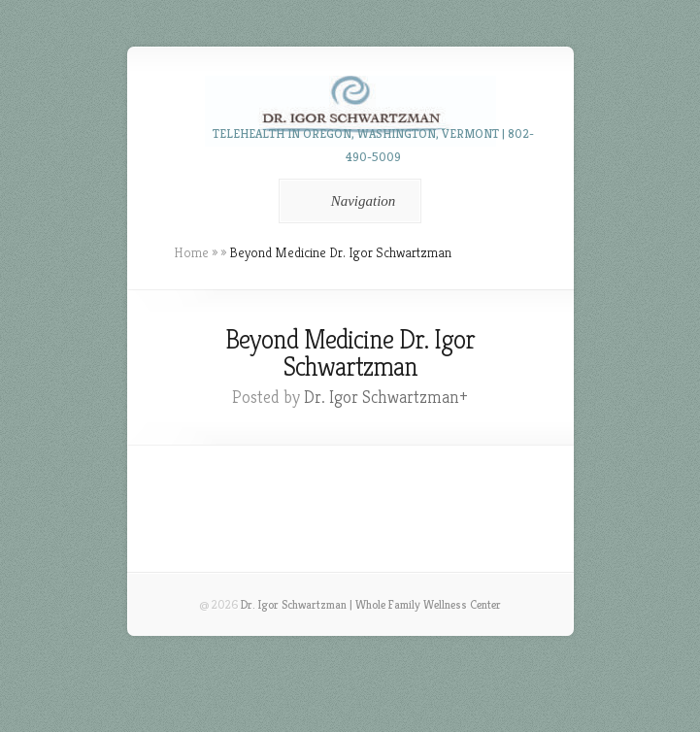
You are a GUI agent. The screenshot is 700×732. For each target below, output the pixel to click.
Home (191, 252)
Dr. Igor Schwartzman (382, 397)
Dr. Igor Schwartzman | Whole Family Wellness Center (371, 604)
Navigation (347, 201)
